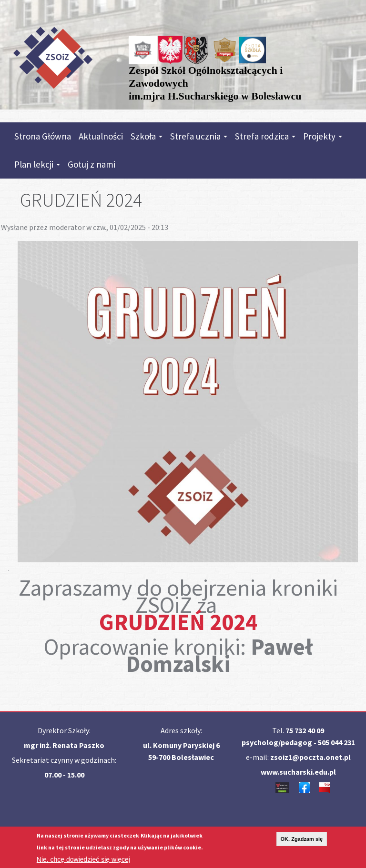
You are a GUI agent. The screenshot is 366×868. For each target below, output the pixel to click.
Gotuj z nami (91, 164)
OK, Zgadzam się (302, 841)
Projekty (323, 136)
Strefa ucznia (199, 136)
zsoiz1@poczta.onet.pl (310, 757)
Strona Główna (43, 136)
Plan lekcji (37, 164)
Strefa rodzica (265, 136)
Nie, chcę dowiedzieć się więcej (83, 861)
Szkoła (147, 136)
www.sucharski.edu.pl (298, 772)
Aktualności (101, 136)
